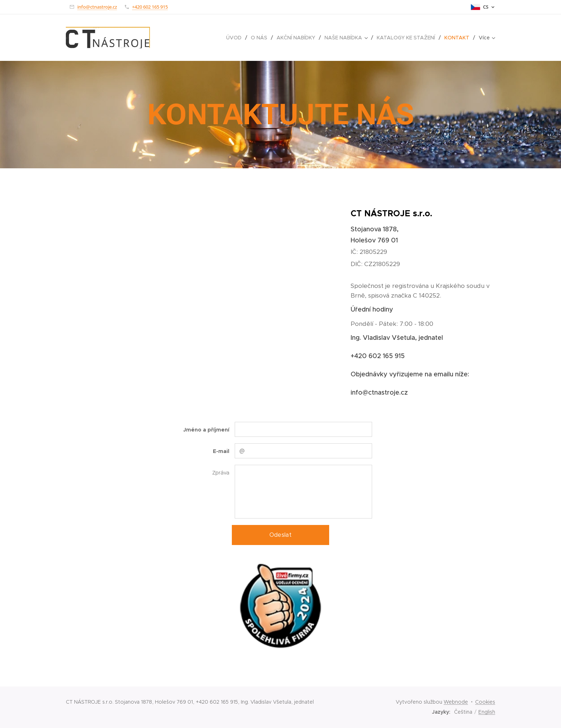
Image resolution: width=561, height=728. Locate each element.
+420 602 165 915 (150, 7)
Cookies (485, 702)
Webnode (456, 702)
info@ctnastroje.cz (97, 7)
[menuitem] (236, 38)
